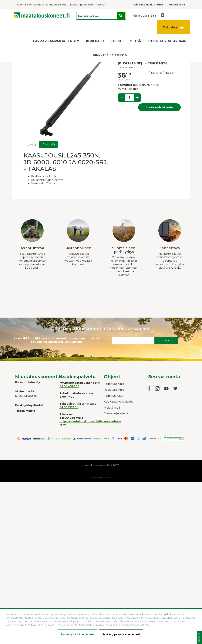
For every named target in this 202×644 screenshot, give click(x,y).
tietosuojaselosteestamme (133, 625)
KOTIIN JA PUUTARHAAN (167, 41)
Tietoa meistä (25, 411)
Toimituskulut (113, 396)
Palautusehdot (114, 390)
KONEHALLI (95, 41)
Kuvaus (32, 145)
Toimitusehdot (114, 384)
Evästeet (199, 637)
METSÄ (135, 41)
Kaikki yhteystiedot (29, 405)
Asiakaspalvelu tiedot (118, 402)
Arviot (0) (49, 144)
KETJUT (117, 41)
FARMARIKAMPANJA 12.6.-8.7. (56, 41)
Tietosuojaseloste (116, 413)
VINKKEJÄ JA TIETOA (110, 55)
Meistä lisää (112, 408)
